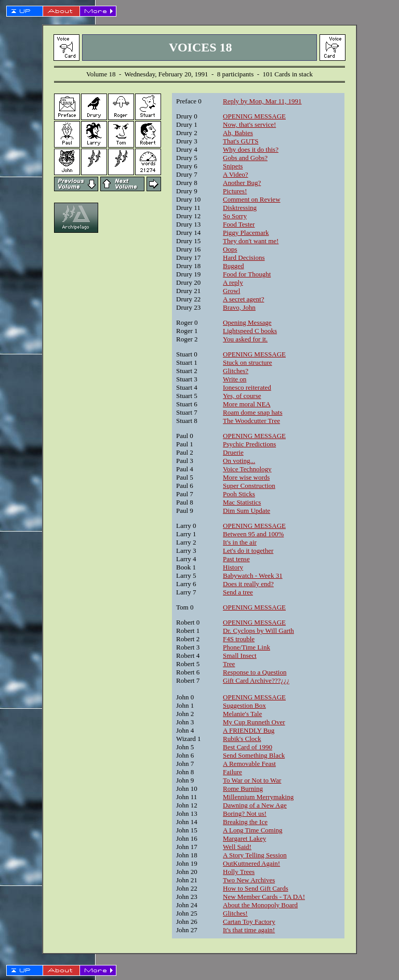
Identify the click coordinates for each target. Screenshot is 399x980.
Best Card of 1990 (248, 747)
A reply (233, 282)
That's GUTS (241, 141)
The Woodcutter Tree (251, 421)
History (233, 567)
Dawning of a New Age (255, 805)
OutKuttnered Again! (251, 863)
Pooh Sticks (239, 494)
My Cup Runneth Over (254, 722)
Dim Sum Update (247, 511)
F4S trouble (239, 639)
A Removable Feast (249, 764)
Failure (232, 772)
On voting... (239, 461)
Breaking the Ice (245, 822)
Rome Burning (243, 789)
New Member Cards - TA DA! (264, 897)
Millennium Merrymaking (258, 797)
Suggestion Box (244, 705)
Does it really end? (248, 584)
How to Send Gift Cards (256, 888)
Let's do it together (248, 551)
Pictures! (235, 191)
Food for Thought (247, 274)
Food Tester (239, 224)
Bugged (233, 266)
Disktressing (240, 208)
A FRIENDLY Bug (249, 730)
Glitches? (236, 371)
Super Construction (249, 486)
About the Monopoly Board (260, 905)
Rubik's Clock (242, 739)
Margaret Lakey (244, 838)
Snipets (233, 166)
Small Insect (240, 655)
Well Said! (237, 847)
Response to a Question (255, 672)
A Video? (235, 174)
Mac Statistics (242, 502)
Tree (229, 664)
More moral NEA (247, 404)
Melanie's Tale (242, 714)
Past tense (236, 559)
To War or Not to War (252, 780)
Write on (235, 379)
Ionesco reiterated (247, 387)
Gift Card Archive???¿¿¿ (256, 680)
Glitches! (235, 913)
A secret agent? (243, 299)
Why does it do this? (251, 149)
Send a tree (238, 592)
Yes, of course (242, 396)
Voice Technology (247, 469)
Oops (230, 249)
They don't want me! (251, 241)
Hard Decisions (244, 257)
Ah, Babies (238, 133)
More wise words (246, 477)
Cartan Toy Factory (249, 922)
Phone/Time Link (247, 647)
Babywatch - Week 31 (253, 575)
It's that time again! (249, 930)
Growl (231, 291)
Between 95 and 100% (253, 534)
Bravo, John (239, 307)
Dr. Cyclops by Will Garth (258, 631)
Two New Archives (249, 880)
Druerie (233, 452)
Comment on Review (252, 199)
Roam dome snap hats (252, 412)
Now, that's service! (249, 124)
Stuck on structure (248, 362)
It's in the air (240, 542)
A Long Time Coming (253, 830)
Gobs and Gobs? (245, 158)
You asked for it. (245, 339)
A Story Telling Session (255, 855)
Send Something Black (254, 755)
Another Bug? (242, 183)
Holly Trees (239, 872)
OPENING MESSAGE (254, 116)
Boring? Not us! (245, 813)
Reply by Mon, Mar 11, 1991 (262, 101)
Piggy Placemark (246, 233)
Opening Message (247, 322)
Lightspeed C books (250, 331)
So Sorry (235, 216)
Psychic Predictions (249, 444)
